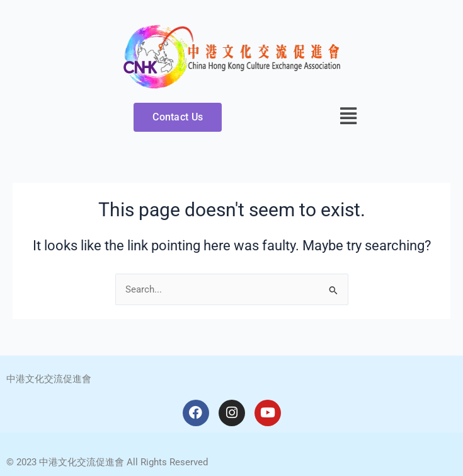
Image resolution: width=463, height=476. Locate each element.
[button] (349, 116)
